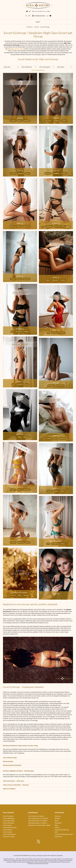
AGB (56, 832)
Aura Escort (30, 27)
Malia (20, 487)
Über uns (58, 816)
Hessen (36, 27)
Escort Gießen (7, 830)
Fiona (20, 434)
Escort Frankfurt (8, 816)
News (57, 821)
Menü (38, 22)
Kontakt (57, 818)
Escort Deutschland (9, 834)
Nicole (56, 277)
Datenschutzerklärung (62, 830)
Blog (56, 825)
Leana (20, 276)
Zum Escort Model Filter (38, 70)
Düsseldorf (19, 332)
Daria (20, 171)
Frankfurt (13, 121)
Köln (13, 332)
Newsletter (58, 823)
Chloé (20, 223)
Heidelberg (56, 121)
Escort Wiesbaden (9, 818)
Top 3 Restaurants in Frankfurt (38, 818)
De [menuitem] (26, 16)
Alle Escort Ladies (9, 837)
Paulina (17, 593)
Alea (56, 383)
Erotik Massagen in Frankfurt (37, 823)
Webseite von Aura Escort (16, 49)
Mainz (20, 121)
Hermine (20, 329)
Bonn (27, 384)
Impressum (58, 837)
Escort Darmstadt (9, 821)
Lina (56, 436)
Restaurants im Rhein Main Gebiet (39, 825)
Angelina (56, 223)
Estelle (56, 330)
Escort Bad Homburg (10, 827)
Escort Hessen (8, 832)
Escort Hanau (7, 825)
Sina (20, 540)
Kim (53, 541)
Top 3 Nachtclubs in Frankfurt (38, 821)
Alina (20, 118)
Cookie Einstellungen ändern (64, 834)
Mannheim (48, 121)
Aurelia (56, 488)
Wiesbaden (27, 121)
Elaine (56, 118)
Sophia (20, 382)
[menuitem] (26, 16)
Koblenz (26, 332)
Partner (57, 827)
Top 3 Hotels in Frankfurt (36, 816)
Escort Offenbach (9, 823)
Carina (56, 171)
